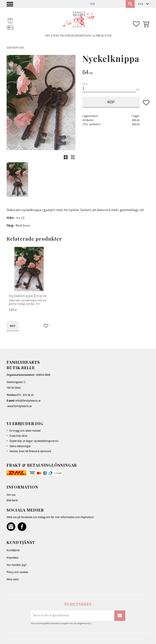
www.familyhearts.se (19, 406)
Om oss (11, 495)
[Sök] (130, 4)
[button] (10, 5)
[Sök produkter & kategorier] (106, 4)
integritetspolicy (84, 623)
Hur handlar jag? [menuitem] (17, 565)
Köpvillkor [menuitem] (13, 558)
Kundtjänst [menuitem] (13, 550)
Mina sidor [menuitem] (13, 579)
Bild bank (12, 500)
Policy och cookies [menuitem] (17, 572)
